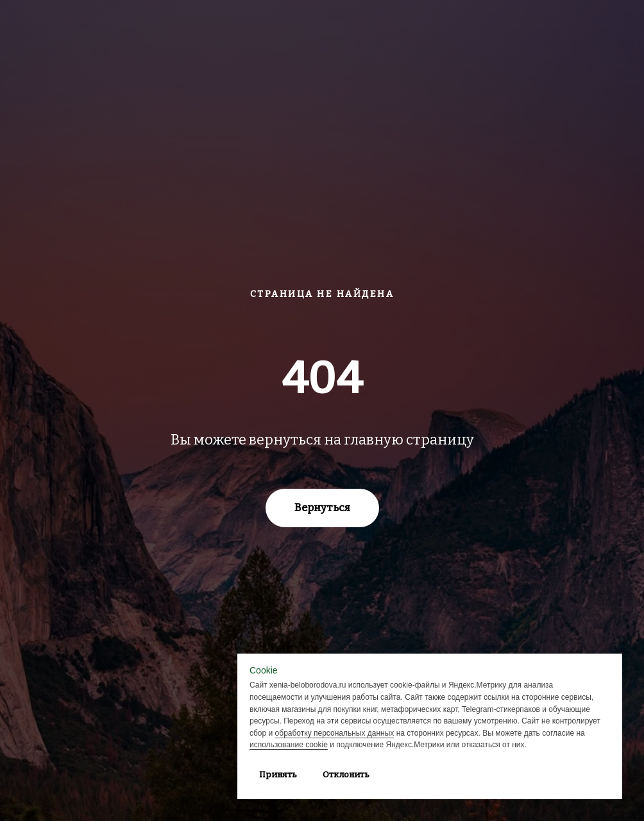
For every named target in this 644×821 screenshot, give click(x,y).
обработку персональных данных (335, 733)
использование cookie (289, 745)
